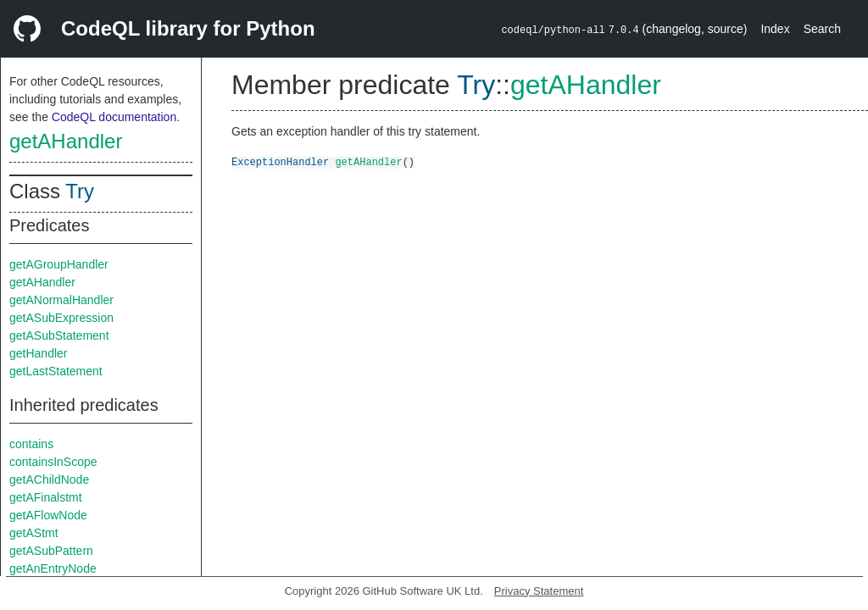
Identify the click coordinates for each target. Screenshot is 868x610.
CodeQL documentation (114, 117)
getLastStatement (56, 371)
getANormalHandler (61, 300)
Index (775, 29)
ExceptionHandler (280, 161)
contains (31, 444)
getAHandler (66, 141)
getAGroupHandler (59, 264)
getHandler (39, 353)
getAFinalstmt (46, 497)
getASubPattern (51, 551)
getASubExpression (61, 318)
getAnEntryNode (53, 568)
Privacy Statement (539, 591)
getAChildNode (49, 480)
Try (80, 191)
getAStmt (34, 533)
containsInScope (53, 462)
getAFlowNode (48, 515)
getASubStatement (59, 335)
